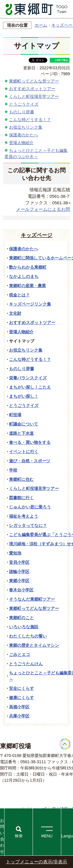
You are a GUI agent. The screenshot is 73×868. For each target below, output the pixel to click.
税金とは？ (19, 295)
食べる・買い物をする (30, 442)
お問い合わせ (2, 836)
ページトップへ (65, 744)
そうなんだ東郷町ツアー (32, 599)
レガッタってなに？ (28, 525)
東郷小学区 (19, 581)
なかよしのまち (24, 276)
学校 (13, 470)
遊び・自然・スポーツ (30, 461)
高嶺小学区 (19, 707)
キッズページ (37, 235)
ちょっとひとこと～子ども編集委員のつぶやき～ (36, 153)
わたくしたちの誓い (28, 636)
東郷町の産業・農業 (27, 286)
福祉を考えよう (24, 516)
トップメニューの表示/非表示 (36, 862)
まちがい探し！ (24, 396)
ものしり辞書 (22, 112)
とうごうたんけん (26, 664)
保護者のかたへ (24, 135)
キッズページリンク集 (30, 304)
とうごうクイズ (24, 104)
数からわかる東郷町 (28, 267)
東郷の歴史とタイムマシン (34, 645)
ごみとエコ (20, 655)
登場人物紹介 (21, 143)
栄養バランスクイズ (28, 378)
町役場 (15, 415)
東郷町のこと (21, 618)
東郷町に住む (21, 479)
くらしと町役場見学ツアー (34, 96)
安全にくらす (22, 688)
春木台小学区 (21, 590)
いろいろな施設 (24, 627)
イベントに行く (24, 452)
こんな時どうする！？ (30, 120)
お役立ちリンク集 (26, 127)
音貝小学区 (19, 562)
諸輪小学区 (19, 572)
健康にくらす (22, 698)
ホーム (41, 25)
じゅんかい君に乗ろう (30, 507)
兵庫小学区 (19, 716)
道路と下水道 (21, 433)
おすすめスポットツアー (32, 89)
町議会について (24, 424)
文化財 (15, 313)
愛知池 (15, 553)
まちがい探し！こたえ (30, 387)
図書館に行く (21, 498)
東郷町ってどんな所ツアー (34, 81)
